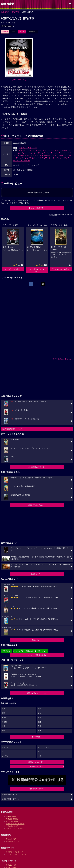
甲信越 (4, 722)
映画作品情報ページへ (10, 795)
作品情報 (16, 12)
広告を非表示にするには (62, 359)
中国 (4, 726)
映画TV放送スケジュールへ (36, 693)
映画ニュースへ (36, 574)
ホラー (40, 756)
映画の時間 (5, 12)
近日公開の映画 (12, 821)
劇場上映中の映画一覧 (36, 467)
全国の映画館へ (36, 737)
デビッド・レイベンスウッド (27, 158)
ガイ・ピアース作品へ (12, 269)
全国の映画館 (11, 839)
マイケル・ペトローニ (28, 148)
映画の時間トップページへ (11, 799)
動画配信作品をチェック (36, 505)
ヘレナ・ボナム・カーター (43, 150)
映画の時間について (36, 789)
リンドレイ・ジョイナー (27, 153)
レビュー (21, 32)
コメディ (5, 756)
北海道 (4, 718)
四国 (39, 726)
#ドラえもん (6, 651)
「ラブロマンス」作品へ (60, 269)
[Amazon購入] (19, 79)
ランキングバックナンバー (16, 854)
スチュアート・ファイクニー (52, 158)
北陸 (39, 722)
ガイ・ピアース (25, 150)
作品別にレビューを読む (15, 828)
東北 (39, 718)
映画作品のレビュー (13, 826)
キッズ (40, 752)
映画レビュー (36, 640)
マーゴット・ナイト (24, 155)
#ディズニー (42, 651)
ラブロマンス (6, 26)
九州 (4, 731)
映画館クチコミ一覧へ (36, 762)
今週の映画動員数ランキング (12, 429)
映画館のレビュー (13, 841)
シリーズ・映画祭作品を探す (36, 655)
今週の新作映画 (12, 819)
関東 (39, 709)
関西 (4, 713)
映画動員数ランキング (14, 852)
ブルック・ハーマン (46, 153)
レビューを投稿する (36, 208)
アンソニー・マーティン (42, 155)
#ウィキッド (17, 651)
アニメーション (43, 747)
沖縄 (39, 731)
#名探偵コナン (30, 651)
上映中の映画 (11, 816)
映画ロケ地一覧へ (36, 766)
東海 (39, 713)
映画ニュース (11, 865)
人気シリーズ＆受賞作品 (15, 824)
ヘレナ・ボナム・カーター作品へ (36, 270)
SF (3, 752)
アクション (6, 747)
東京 (4, 709)
